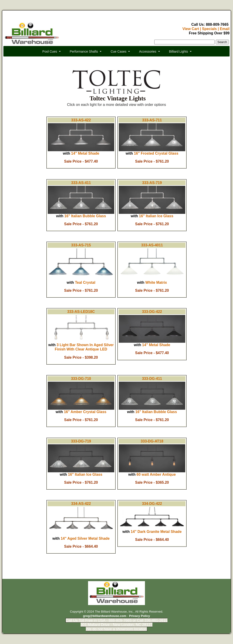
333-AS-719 (152, 183)
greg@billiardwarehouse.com (105, 616)
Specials (209, 29)
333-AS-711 (152, 120)
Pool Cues (50, 51)
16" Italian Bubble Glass (85, 216)
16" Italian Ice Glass (156, 216)
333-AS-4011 (152, 245)
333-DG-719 (81, 441)
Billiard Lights (179, 51)
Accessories (148, 51)
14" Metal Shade (85, 153)
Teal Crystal (85, 282)
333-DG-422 (152, 312)
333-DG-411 (152, 379)
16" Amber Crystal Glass (85, 412)
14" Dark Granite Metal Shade (156, 532)
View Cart (191, 29)
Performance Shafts (84, 51)
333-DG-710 (81, 379)
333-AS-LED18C (81, 312)
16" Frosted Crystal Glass (156, 153)
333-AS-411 (81, 183)
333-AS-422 (81, 120)
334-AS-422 (81, 504)
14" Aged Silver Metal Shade (85, 538)
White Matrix (156, 282)
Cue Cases (118, 51)
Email (225, 29)
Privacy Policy (139, 616)
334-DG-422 (152, 504)
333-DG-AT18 (152, 441)
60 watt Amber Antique (156, 474)
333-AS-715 (81, 245)
